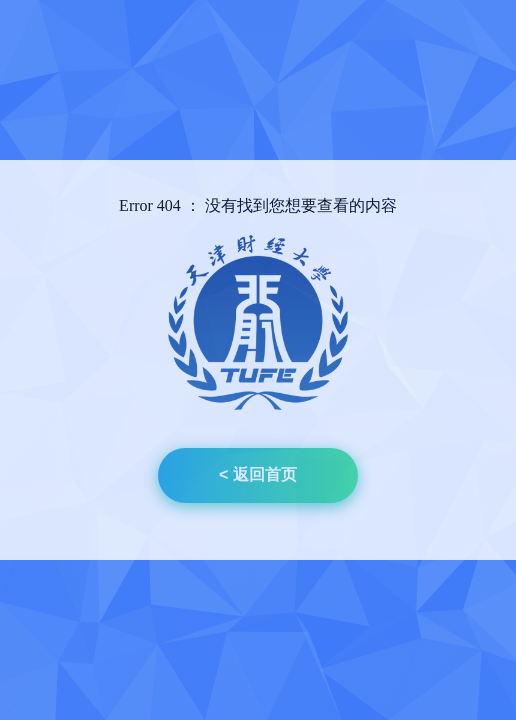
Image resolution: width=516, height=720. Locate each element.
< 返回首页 (258, 474)
